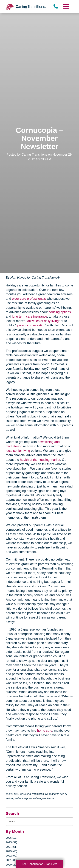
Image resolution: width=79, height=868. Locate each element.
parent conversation (31, 325)
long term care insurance (30, 317)
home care (45, 731)
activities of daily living (43, 321)
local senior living (18, 451)
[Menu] (66, 6)
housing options (60, 312)
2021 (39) (12, 860)
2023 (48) (12, 851)
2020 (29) (12, 865)
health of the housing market (40, 460)
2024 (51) (12, 847)
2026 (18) (12, 838)
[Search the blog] (40, 822)
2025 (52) (12, 842)
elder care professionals (29, 299)
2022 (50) (12, 856)
